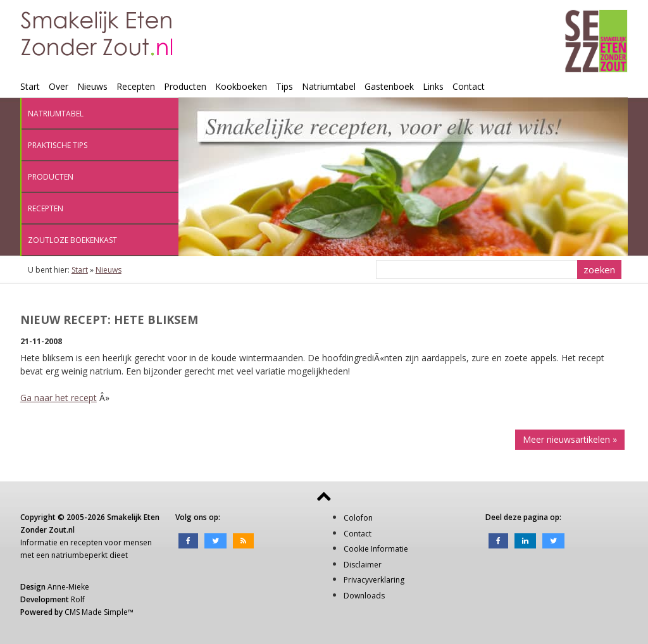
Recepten (136, 86)
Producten (185, 86)
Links (433, 86)
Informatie (39, 542)
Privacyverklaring (374, 580)
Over (59, 86)
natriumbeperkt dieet (90, 555)
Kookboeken (241, 86)
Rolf (78, 599)
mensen (138, 542)
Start (30, 86)
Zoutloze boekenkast (72, 240)
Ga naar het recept (59, 398)
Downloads (364, 596)
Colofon (358, 518)
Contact (469, 86)
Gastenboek (389, 86)
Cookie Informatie (376, 549)
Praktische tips (58, 145)
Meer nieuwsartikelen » (570, 439)
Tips (284, 86)
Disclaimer (363, 565)
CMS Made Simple (96, 612)
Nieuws (92, 86)
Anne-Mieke (68, 587)
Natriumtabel (329, 86)
